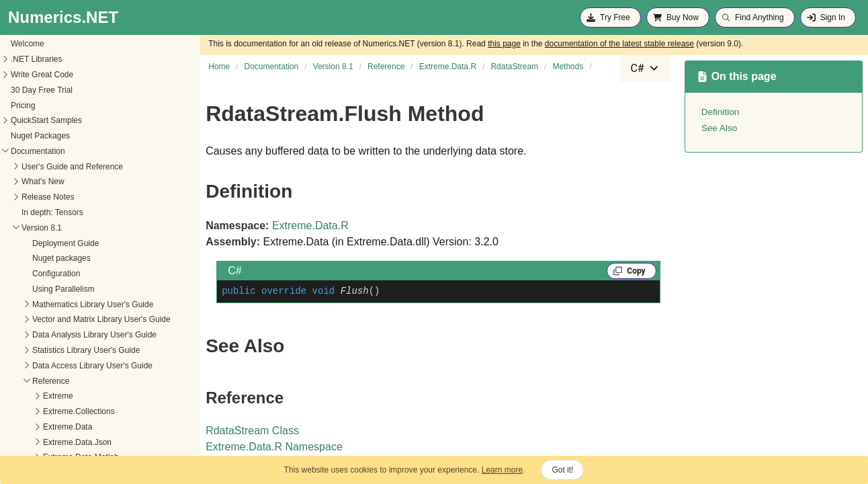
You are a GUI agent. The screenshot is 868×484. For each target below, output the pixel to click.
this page (504, 44)
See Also (720, 128)
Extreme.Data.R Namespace (274, 447)
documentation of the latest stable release (619, 44)
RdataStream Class (252, 431)
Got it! (562, 470)
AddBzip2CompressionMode (60, 413)
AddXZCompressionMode (55, 443)
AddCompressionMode (50, 428)
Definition (721, 112)
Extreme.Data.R (310, 226)
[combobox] (645, 69)
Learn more (502, 470)
